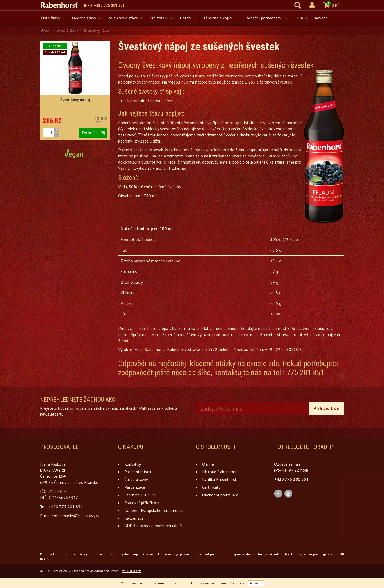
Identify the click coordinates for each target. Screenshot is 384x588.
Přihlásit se (326, 408)
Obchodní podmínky (220, 495)
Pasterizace (135, 487)
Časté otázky (136, 479)
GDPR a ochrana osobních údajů (153, 526)
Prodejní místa (138, 472)
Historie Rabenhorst (220, 472)
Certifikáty (211, 487)
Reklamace (134, 518)
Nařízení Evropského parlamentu (154, 510)
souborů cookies (232, 583)
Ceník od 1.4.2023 (140, 495)
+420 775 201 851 (109, 5)
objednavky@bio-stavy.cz (77, 516)
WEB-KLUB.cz (131, 571)
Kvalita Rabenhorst (219, 479)
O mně (208, 464)
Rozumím (256, 583)
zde (274, 364)
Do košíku (93, 133)
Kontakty (133, 464)
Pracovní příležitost (142, 503)
